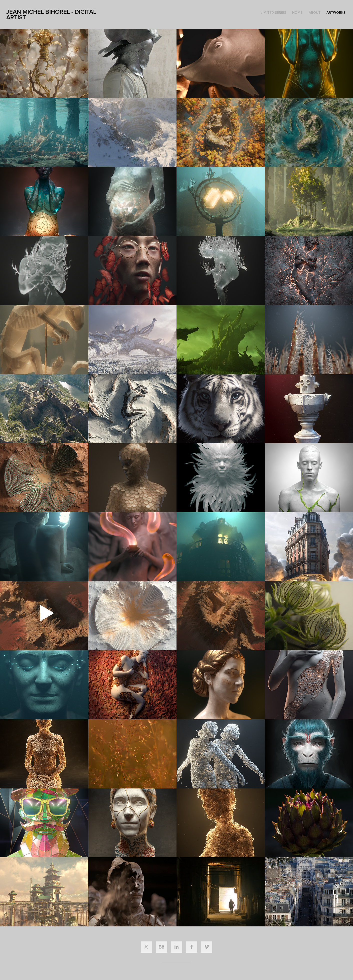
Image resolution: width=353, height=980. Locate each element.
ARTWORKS (336, 13)
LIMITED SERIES (273, 13)
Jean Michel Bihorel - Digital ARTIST (52, 14)
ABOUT (315, 13)
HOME (297, 13)
